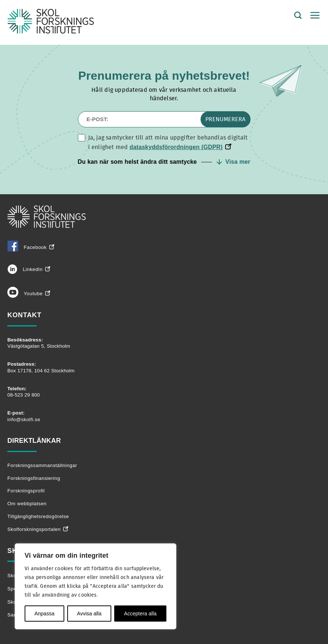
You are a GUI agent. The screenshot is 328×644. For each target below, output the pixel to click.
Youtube (25, 294)
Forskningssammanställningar (42, 465)
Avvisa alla (89, 614)
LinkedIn (25, 269)
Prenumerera (225, 119)
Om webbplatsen (27, 504)
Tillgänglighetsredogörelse (38, 516)
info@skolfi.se (24, 419)
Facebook (27, 247)
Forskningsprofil (26, 491)
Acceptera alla (140, 614)
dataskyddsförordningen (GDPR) (176, 147)
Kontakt (24, 315)
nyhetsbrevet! (211, 76)
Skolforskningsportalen (34, 529)
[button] (164, 162)
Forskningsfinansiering (34, 478)
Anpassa (44, 614)
